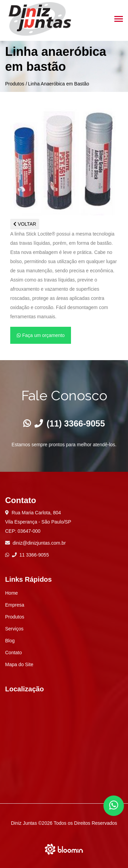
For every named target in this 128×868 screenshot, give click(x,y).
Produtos (15, 84)
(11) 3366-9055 (70, 423)
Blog (10, 641)
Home (11, 593)
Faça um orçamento (41, 335)
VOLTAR (25, 224)
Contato (13, 653)
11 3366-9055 (30, 555)
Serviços (14, 629)
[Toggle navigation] (119, 20)
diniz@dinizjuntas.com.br (39, 543)
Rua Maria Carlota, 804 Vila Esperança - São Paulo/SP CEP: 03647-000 (38, 522)
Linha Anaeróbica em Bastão (59, 84)
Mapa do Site (19, 664)
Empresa (15, 605)
